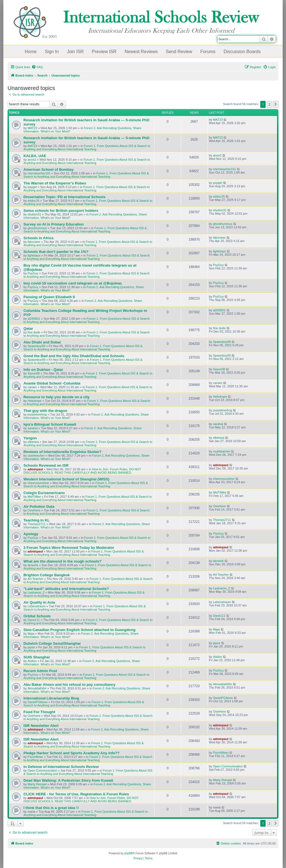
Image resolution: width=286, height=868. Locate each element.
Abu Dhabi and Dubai (42, 342)
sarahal (33, 428)
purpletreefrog (37, 414)
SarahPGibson (38, 702)
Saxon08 (34, 373)
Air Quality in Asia (39, 602)
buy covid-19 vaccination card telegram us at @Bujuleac (73, 283)
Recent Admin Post (40, 671)
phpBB (128, 853)
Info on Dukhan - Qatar (43, 370)
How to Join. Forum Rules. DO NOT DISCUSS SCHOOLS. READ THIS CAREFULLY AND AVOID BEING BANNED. (82, 471)
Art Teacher (35, 579)
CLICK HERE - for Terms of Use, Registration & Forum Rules (76, 794)
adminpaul (35, 469)
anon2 (32, 160)
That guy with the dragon (45, 411)
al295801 (34, 319)
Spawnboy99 (37, 346)
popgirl (32, 187)
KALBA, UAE (35, 156)
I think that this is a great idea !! (51, 808)
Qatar (28, 329)
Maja (31, 634)
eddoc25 (34, 201)
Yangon (30, 438)
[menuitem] (37, 67)
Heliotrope (35, 401)
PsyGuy (33, 273)
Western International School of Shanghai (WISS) (66, 479)
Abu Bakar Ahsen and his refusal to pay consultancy (69, 685)
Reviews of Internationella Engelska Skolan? (62, 452)
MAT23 (33, 128)
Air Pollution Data (39, 507)
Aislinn (32, 661)
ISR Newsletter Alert (41, 726)
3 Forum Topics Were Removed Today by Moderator (69, 548)
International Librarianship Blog (51, 698)
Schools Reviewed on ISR (46, 465)
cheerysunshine (38, 483)
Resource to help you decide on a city (57, 397)
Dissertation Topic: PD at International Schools (65, 197)
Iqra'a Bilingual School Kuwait (50, 424)
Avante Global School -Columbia (52, 383)
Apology (31, 534)
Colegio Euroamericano (44, 493)
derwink (33, 565)
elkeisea (33, 442)
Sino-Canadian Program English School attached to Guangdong (79, 630)
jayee (31, 647)
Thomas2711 (37, 524)
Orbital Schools (37, 616)
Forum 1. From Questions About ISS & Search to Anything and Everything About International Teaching (87, 148)
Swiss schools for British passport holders (61, 211)
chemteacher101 (39, 173)
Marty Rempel (37, 784)
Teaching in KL (37, 520)
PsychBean (35, 757)
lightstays (34, 255)
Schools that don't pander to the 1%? (56, 252)
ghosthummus (37, 228)
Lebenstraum (37, 606)
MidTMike (34, 497)
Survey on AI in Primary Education (54, 224)
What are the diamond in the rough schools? (62, 561)
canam (32, 387)
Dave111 (34, 620)
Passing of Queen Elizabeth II (49, 297)
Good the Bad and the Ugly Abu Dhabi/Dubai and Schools (74, 356)
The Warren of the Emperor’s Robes (55, 183)
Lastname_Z (36, 592)
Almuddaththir (37, 688)
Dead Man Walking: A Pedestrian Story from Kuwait (68, 780)
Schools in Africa (38, 238)
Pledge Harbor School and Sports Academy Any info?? (71, 753)
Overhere (34, 510)
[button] (276, 104)
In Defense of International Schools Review (61, 767)
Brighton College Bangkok (47, 575)
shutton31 (34, 214)
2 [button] (269, 104)
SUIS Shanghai (37, 657)
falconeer (34, 242)
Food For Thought (39, 712)
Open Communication (42, 770)
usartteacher (36, 456)
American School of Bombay (49, 169)
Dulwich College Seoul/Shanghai (52, 643)
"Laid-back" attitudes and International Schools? (66, 589)
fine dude (34, 332)
